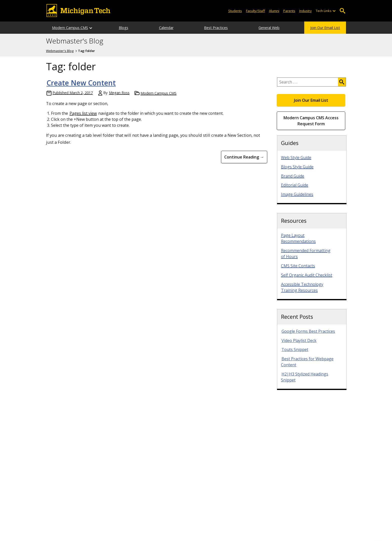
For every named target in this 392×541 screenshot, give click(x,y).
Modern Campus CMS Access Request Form (311, 121)
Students (235, 11)
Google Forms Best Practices (308, 331)
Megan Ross (119, 93)
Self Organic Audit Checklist (307, 275)
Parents (289, 11)
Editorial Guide (295, 185)
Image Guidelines (297, 194)
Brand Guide (293, 176)
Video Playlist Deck (299, 340)
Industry (305, 11)
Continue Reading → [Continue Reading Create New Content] (244, 157)
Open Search (342, 11)
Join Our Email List (325, 28)
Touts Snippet (295, 349)
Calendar (166, 28)
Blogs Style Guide (297, 167)
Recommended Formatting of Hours (306, 253)
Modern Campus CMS (70, 28)
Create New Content (81, 83)
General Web (269, 28)
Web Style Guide (296, 157)
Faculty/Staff (255, 11)
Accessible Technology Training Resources (302, 287)
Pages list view (83, 113)
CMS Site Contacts (298, 266)
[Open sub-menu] (334, 11)
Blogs (123, 28)
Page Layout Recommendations (298, 238)
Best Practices (216, 28)
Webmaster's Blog (75, 41)
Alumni (274, 11)
